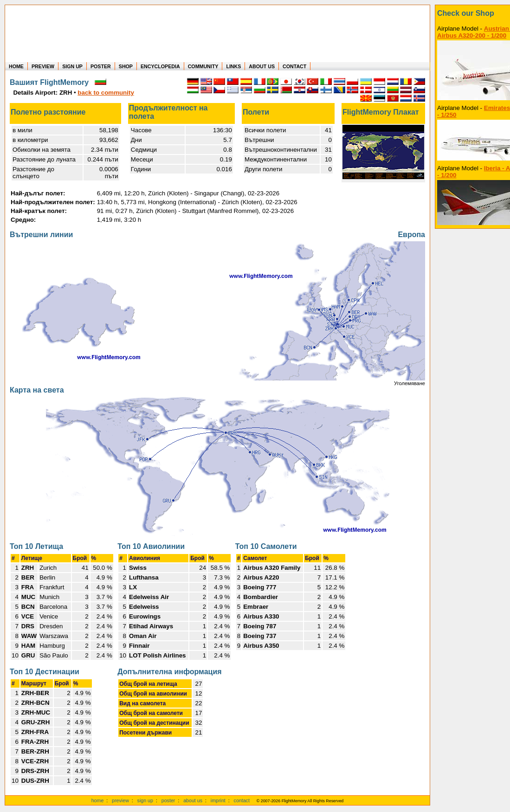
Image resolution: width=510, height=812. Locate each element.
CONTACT (294, 66)
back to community (106, 93)
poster (168, 800)
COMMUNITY (203, 66)
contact (242, 800)
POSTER (101, 66)
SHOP (126, 66)
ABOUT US (262, 66)
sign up (145, 800)
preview (120, 800)
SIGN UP (72, 66)
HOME (16, 66)
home (98, 800)
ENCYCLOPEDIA (160, 66)
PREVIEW (43, 66)
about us (193, 800)
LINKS (233, 66)
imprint (218, 800)
